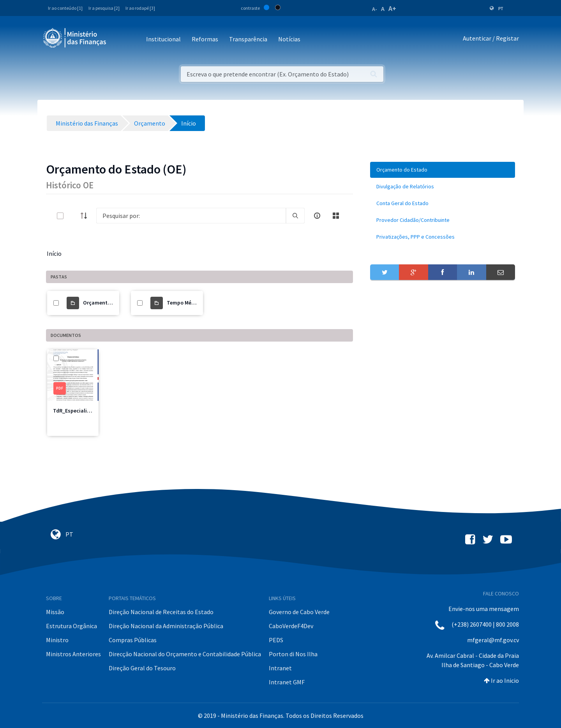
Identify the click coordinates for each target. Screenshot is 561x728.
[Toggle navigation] (119, 40)
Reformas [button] (205, 39)
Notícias (289, 39)
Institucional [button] (163, 39)
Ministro (57, 640)
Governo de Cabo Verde (299, 612)
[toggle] (73, 216)
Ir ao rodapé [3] (140, 8)
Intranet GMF (287, 682)
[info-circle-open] (317, 216)
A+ (392, 8)
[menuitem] (443, 170)
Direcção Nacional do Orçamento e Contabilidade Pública (185, 654)
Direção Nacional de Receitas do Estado (161, 612)
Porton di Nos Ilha (293, 654)
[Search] (191, 216)
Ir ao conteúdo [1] (65, 8)
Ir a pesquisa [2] (104, 8)
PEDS (276, 640)
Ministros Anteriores (73, 654)
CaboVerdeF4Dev (291, 626)
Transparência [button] (248, 39)
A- (375, 9)
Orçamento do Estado (110, 303)
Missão (55, 612)
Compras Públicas (133, 640)
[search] (295, 216)
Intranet (280, 668)
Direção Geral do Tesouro (142, 668)
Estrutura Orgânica (71, 626)
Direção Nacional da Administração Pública (166, 626)
